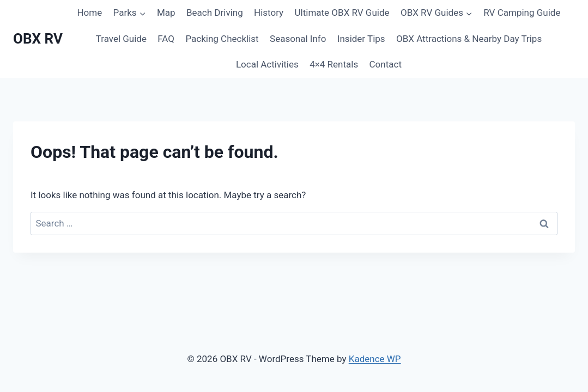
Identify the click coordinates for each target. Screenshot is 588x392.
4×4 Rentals (334, 64)
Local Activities (267, 64)
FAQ (166, 39)
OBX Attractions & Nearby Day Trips (469, 39)
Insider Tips (361, 39)
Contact (386, 64)
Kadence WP (375, 359)
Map (166, 13)
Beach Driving (215, 13)
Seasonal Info (298, 39)
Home (89, 13)
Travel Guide (121, 39)
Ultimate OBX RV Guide (342, 13)
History (269, 13)
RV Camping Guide (522, 13)
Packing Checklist (222, 39)
